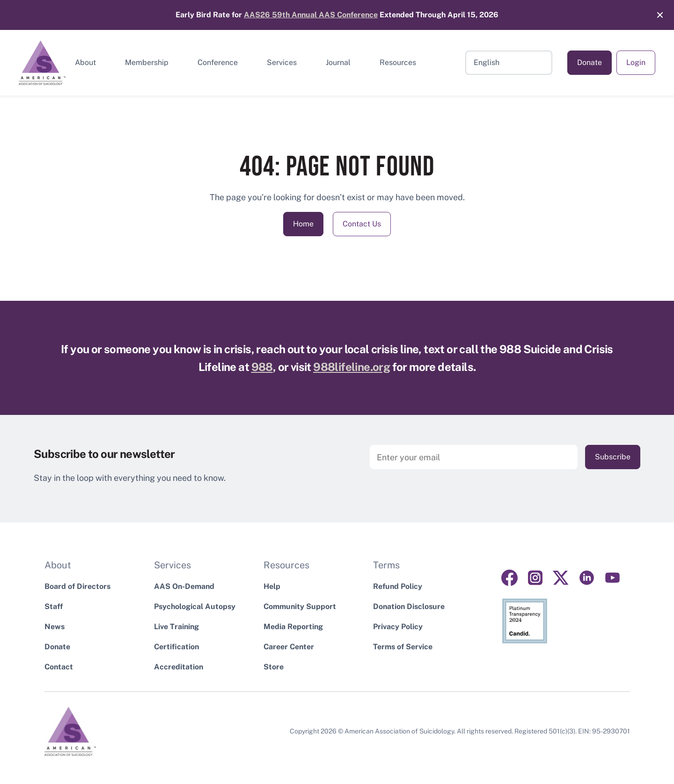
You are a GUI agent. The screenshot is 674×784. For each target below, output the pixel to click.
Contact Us (362, 224)
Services (282, 62)
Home (303, 224)
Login (636, 62)
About (85, 62)
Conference (218, 62)
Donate (590, 62)
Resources (398, 62)
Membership (147, 62)
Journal (338, 62)
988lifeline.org (352, 367)
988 (262, 367)
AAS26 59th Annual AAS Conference (311, 15)
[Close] (655, 15)
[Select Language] (509, 63)
